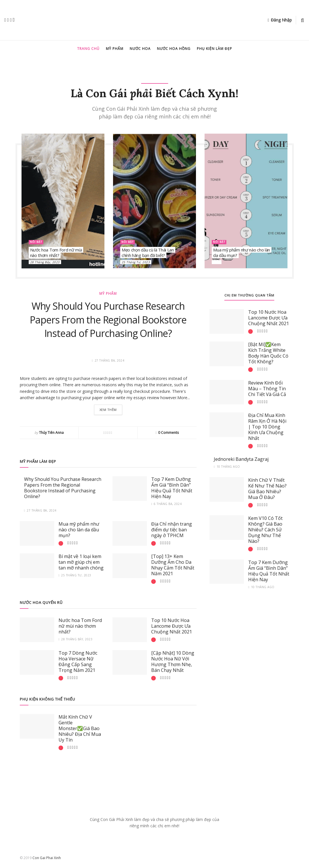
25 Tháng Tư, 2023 (136, 262)
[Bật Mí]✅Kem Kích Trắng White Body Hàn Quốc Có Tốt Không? (268, 353)
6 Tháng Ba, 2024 (167, 505)
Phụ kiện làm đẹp (214, 49)
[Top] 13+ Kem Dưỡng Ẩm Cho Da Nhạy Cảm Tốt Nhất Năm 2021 (173, 566)
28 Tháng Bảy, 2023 (45, 262)
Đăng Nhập (280, 20)
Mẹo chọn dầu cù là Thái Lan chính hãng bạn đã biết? (148, 253)
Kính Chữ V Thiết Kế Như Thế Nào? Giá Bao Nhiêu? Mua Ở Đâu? (267, 489)
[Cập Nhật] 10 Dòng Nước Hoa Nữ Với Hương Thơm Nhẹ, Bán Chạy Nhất (173, 662)
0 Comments (168, 433)
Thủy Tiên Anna (51, 433)
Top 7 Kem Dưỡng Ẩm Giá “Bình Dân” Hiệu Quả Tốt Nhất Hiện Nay (172, 489)
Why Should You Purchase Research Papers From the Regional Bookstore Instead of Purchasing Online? (108, 320)
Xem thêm (108, 410)
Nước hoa (140, 49)
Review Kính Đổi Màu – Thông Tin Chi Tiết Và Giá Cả (267, 389)
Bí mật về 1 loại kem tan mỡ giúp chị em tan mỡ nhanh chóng (81, 563)
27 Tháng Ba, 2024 (40, 511)
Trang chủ (88, 49)
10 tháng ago (227, 467)
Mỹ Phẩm (115, 49)
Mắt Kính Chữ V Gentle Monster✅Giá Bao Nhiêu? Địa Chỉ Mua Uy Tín (80, 729)
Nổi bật (37, 242)
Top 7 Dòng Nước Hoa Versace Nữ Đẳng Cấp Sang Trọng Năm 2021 (78, 662)
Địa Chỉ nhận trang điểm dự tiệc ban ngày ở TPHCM (172, 530)
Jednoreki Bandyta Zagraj (241, 459)
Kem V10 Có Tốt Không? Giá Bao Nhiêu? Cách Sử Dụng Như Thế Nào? (265, 530)
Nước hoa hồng (174, 49)
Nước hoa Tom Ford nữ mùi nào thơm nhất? (56, 253)
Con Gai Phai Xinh (47, 859)
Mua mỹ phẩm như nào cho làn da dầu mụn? (242, 253)
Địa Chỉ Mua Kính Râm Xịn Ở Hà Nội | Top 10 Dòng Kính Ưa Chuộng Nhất (267, 427)
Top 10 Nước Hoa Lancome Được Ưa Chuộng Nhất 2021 (172, 627)
